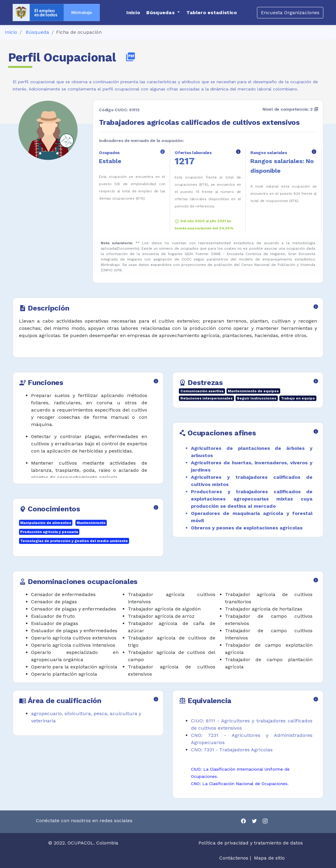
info (163, 152)
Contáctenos (234, 858)
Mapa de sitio (269, 858)
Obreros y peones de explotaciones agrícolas (247, 528)
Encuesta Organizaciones (290, 13)
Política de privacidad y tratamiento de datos (251, 843)
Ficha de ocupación (79, 32)
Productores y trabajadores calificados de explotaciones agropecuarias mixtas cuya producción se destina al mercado (252, 499)
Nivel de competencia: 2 (290, 109)
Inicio (11, 32)
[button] (163, 13)
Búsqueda (37, 32)
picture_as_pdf (130, 57)
